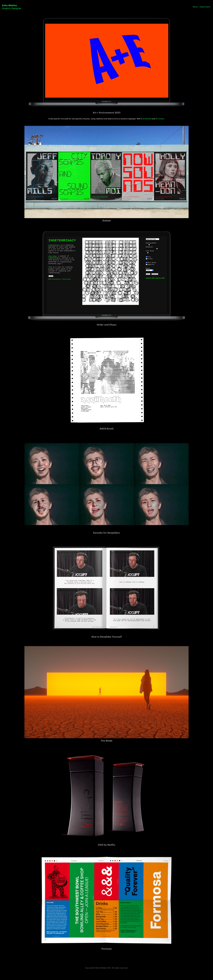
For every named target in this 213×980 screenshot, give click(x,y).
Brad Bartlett (146, 119)
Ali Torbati (160, 119)
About (195, 7)
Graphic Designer (12, 7)
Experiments (205, 7)
